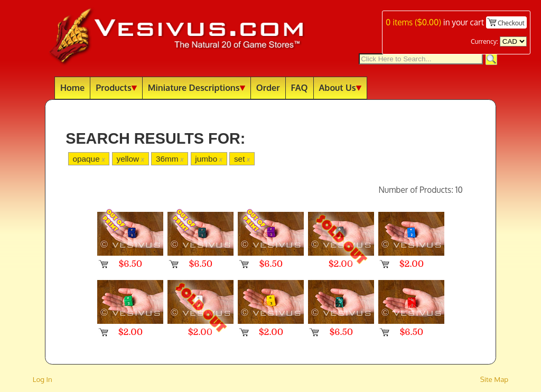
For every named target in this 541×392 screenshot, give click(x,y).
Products (116, 87)
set (242, 159)
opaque (88, 159)
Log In (43, 379)
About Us (340, 87)
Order (268, 87)
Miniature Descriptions (197, 87)
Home (72, 87)
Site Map (495, 379)
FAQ (300, 87)
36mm (170, 159)
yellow (130, 159)
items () (413, 22)
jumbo (209, 159)
